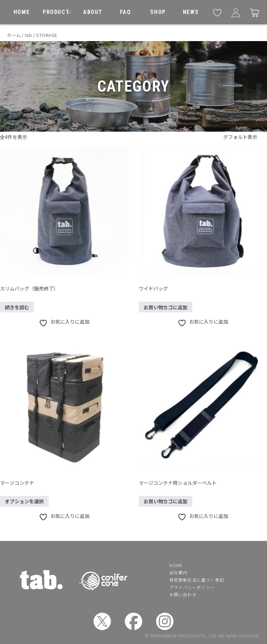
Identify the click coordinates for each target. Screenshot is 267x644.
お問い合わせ (183, 594)
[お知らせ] (191, 12)
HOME (176, 565)
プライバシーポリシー (192, 587)
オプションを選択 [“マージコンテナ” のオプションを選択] (24, 501)
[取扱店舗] (158, 12)
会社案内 (179, 572)
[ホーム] (22, 12)
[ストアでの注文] (245, 137)
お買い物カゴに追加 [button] (165, 307)
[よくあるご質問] (126, 12)
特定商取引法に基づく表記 (197, 580)
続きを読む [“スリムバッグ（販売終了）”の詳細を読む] (17, 307)
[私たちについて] (93, 12)
